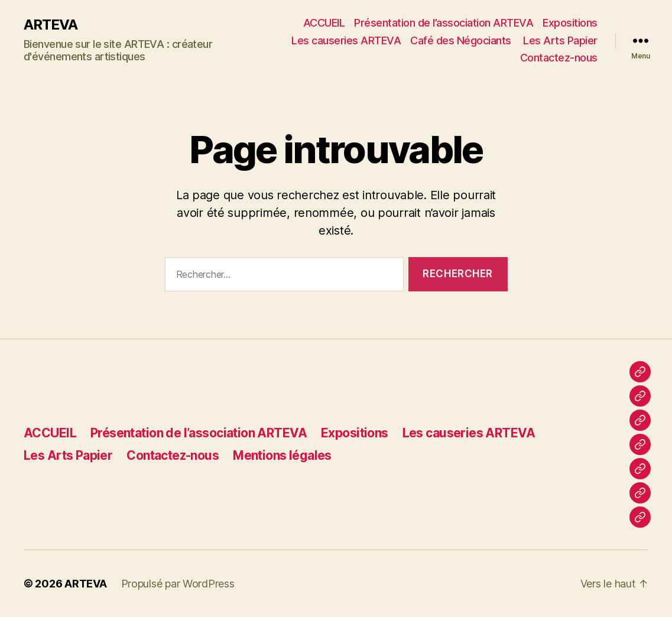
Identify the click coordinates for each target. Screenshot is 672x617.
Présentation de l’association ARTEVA (444, 23)
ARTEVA (51, 25)
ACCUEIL (324, 23)
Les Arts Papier (560, 40)
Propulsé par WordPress (178, 584)
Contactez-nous (559, 58)
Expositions (570, 23)
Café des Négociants (462, 40)
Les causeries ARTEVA (346, 40)
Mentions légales (282, 455)
